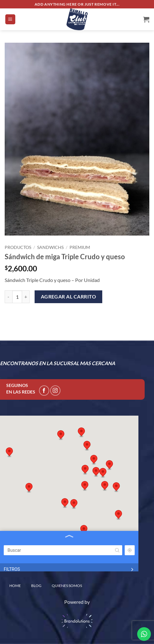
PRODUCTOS (18, 247)
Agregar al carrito (68, 297)
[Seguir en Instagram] (55, 391)
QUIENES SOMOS (67, 586)
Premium (80, 247)
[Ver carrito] (146, 19)
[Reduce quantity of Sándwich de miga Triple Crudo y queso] (8, 297)
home (15, 586)
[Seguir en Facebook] (44, 391)
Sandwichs (50, 247)
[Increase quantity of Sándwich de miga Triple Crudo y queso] (26, 297)
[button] (10, 19)
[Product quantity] (17, 297)
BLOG (36, 586)
